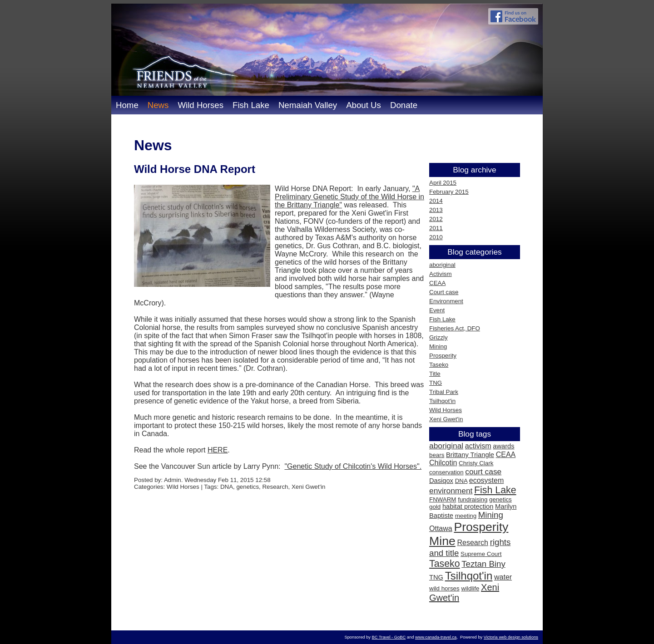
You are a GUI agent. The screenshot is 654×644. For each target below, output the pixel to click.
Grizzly (438, 337)
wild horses (444, 588)
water (503, 577)
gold (435, 507)
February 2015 (449, 192)
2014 (436, 201)
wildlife (470, 588)
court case (483, 472)
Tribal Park (444, 392)
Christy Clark (476, 463)
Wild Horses (201, 105)
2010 (436, 237)
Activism (441, 274)
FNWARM (443, 499)
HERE (218, 450)
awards (503, 446)
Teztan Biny (483, 564)
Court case (444, 292)
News (158, 105)
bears (437, 455)
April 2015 (443, 183)
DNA (461, 481)
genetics (500, 499)
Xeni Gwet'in (446, 419)
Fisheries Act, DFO (455, 328)
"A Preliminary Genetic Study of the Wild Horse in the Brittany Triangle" (349, 197)
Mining (438, 347)
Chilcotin (443, 463)
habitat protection (468, 506)
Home (127, 105)
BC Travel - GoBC (389, 637)
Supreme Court (481, 554)
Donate (404, 105)
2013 (436, 210)
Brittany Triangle (470, 455)
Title (435, 374)
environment (451, 491)
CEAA (437, 283)
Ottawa (441, 528)
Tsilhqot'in (442, 401)
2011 (436, 228)
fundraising (473, 499)
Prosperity (443, 356)
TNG (436, 383)
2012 (436, 219)
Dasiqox (441, 481)
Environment (446, 301)
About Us (364, 105)
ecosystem (486, 480)
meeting (466, 516)
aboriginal (442, 265)
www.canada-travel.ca (436, 637)
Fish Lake (251, 105)
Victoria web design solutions (511, 637)
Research (472, 543)
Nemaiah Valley (308, 105)
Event (437, 310)
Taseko (439, 365)
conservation (446, 472)
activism (478, 446)
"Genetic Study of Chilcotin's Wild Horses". (353, 466)
